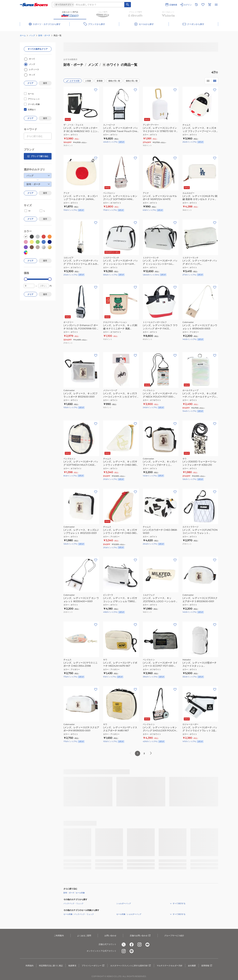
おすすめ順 (73, 81)
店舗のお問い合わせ (140, 936)
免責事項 (72, 966)
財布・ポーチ (44, 35)
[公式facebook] (132, 945)
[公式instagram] (139, 945)
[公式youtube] (147, 945)
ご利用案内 (59, 936)
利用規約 (30, 966)
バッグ (32, 35)
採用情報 (207, 966)
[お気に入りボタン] (96, 90)
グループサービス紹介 (174, 936)
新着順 (100, 81)
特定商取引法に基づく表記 (51, 966)
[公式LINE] (132, 951)
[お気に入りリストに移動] (203, 5)
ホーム (23, 35)
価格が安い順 (114, 81)
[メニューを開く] (216, 5)
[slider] (26, 279)
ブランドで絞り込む (38, 156)
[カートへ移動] (210, 5)
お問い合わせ (110, 936)
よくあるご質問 (84, 936)
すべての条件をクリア (38, 49)
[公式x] (124, 945)
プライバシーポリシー (93, 966)
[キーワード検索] (128, 5)
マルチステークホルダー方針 (170, 966)
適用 (45, 83)
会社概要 (192, 966)
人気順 (88, 81)
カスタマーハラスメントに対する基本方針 (131, 966)
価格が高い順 (132, 81)
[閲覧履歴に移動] (196, 5)
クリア (30, 83)
